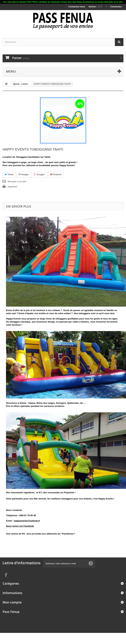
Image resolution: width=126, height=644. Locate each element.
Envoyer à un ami (17, 181)
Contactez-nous (77, 7)
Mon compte (12, 602)
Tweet (9, 174)
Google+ (40, 174)
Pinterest (56, 174)
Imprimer (13, 187)
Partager (24, 174)
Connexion (116, 7)
